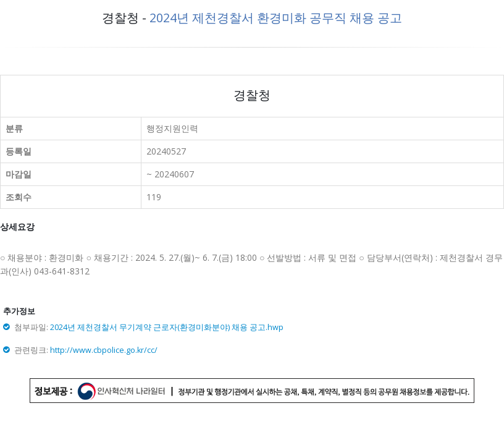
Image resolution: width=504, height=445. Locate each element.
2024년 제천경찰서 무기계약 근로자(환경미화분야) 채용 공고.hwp (167, 327)
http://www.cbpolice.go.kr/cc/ (104, 350)
